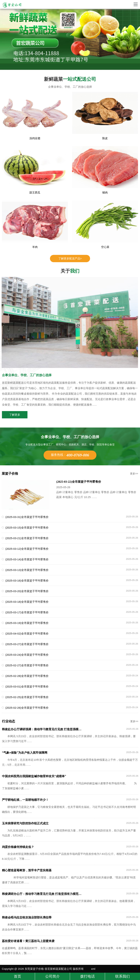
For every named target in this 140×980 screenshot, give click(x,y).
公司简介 (52, 976)
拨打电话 (87, 976)
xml (93, 969)
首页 (17, 976)
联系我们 (122, 976)
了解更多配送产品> (70, 258)
